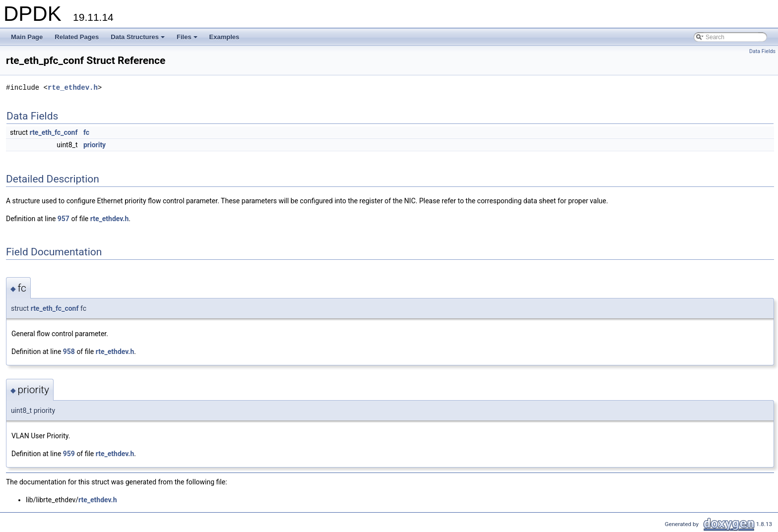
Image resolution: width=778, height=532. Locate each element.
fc (86, 132)
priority (95, 145)
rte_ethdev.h (73, 88)
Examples (225, 37)
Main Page (27, 37)
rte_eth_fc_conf (54, 132)
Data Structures (138, 40)
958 (69, 352)
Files (188, 40)
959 (69, 454)
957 (64, 219)
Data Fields (762, 51)
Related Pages (77, 37)
